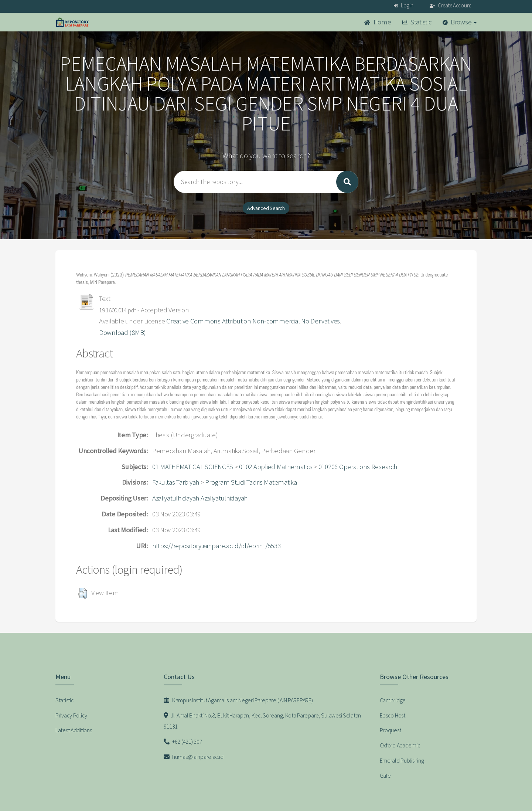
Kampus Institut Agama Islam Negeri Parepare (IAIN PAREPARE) (238, 700)
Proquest (391, 730)
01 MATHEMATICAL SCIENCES (193, 467)
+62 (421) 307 (183, 742)
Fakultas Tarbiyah (176, 482)
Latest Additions (74, 730)
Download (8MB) (122, 332)
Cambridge (393, 700)
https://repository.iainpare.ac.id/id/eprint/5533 (216, 546)
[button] (83, 593)
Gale (385, 776)
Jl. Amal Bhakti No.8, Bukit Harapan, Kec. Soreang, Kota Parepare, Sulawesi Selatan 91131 (262, 721)
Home (378, 22)
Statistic (417, 22)
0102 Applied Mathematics (276, 467)
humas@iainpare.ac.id (194, 757)
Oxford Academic (400, 745)
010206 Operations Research (358, 467)
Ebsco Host (393, 715)
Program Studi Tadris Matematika (251, 482)
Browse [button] (460, 22)
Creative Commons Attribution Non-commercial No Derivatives (253, 321)
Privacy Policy (71, 715)
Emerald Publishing (402, 760)
